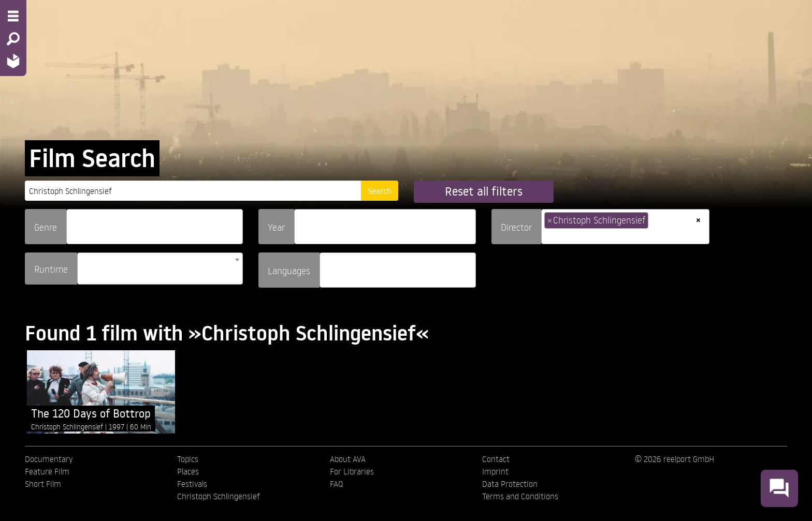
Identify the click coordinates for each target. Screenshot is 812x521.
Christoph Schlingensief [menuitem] (219, 496)
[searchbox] (73, 222)
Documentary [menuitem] (49, 459)
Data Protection (510, 484)
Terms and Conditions (520, 496)
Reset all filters (484, 191)
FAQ (336, 484)
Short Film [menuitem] (43, 484)
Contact (496, 459)
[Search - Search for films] (13, 39)
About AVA (348, 459)
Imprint (495, 471)
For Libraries (352, 471)
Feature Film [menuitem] (47, 471)
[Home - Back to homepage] (13, 61)
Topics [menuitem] (188, 459)
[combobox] (155, 227)
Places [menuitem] (188, 471)
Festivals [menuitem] (192, 484)
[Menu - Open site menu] (13, 16)
